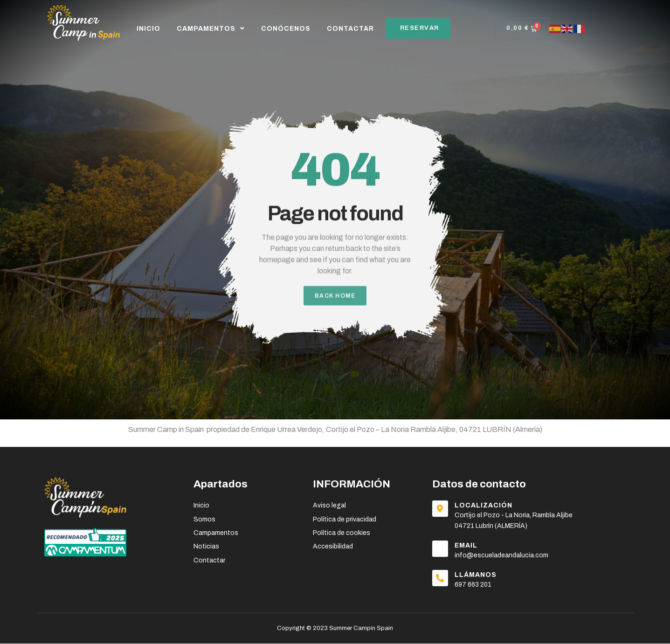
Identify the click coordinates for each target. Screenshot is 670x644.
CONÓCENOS (286, 29)
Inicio (149, 29)
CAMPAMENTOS (211, 28)
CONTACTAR (350, 29)
